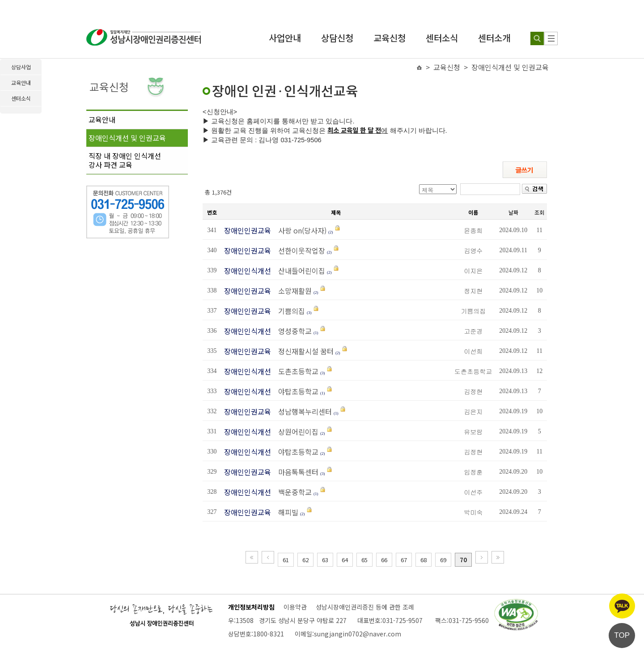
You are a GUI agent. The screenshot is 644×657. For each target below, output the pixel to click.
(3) (309, 313)
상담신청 (337, 38)
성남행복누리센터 (302, 411)
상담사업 (21, 67)
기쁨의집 (289, 311)
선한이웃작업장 (299, 250)
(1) (316, 333)
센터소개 (494, 38)
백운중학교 (292, 492)
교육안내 (102, 119)
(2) (331, 232)
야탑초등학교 (296, 391)
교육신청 (390, 38)
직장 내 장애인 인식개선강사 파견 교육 (125, 160)
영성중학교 (293, 331)
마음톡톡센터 (296, 472)
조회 (539, 212)
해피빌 (286, 512)
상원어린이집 (296, 432)
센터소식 (442, 38)
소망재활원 (292, 291)
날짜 (513, 212)
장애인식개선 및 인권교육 (127, 138)
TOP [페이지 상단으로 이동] (622, 635)
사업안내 (285, 38)
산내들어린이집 (299, 271)
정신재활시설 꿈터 (303, 351)
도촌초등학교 (297, 371)
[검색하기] (537, 38)
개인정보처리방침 (251, 607)
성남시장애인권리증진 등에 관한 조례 (365, 607)
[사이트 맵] (551, 38)
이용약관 (295, 607)
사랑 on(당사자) (300, 230)
